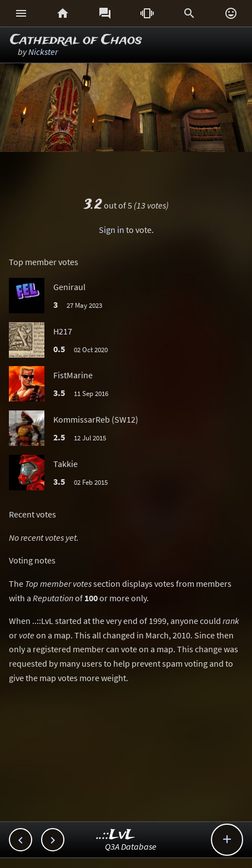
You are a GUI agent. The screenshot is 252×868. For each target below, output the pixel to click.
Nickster (43, 52)
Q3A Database (131, 846)
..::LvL (116, 835)
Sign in (112, 230)
